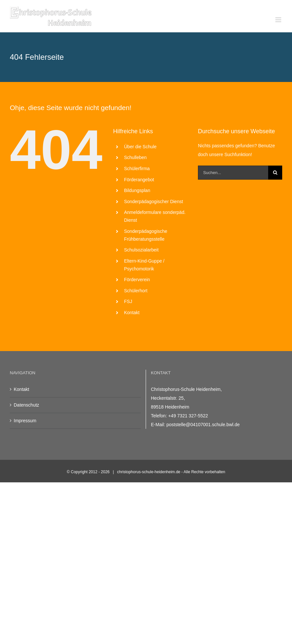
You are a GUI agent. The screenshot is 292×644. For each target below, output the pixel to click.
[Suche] (275, 173)
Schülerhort (136, 291)
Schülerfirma (137, 169)
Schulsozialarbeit (141, 250)
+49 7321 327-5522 (188, 416)
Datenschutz (26, 405)
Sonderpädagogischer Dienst (154, 201)
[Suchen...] (233, 173)
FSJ (128, 301)
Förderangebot (139, 180)
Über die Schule (140, 147)
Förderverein (137, 280)
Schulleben (135, 157)
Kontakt (132, 313)
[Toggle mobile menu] (279, 20)
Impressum (25, 421)
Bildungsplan (137, 190)
